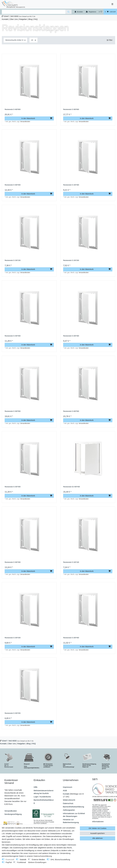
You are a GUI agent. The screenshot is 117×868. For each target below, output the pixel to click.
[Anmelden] (79, 12)
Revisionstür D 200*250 (13, 713)
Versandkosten (25, 122)
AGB (65, 790)
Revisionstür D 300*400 (13, 185)
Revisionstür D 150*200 (71, 260)
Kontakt (5, 19)
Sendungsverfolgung (13, 814)
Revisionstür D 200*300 (71, 336)
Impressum (68, 787)
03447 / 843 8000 (11, 16)
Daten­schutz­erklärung (43, 856)
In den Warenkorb (37, 118)
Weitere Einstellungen (37, 862)
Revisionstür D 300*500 (13, 411)
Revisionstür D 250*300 (13, 487)
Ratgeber (23, 19)
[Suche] (68, 12)
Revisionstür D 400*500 (71, 411)
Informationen (98, 821)
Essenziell (10, 859)
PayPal (9, 862)
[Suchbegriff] (34, 12)
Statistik (23, 859)
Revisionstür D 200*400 (71, 638)
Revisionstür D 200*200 (13, 638)
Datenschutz (68, 803)
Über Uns (14, 19)
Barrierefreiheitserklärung (73, 807)
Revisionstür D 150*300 (71, 185)
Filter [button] (110, 40)
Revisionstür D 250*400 (13, 336)
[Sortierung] (15, 40)
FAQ (36, 19)
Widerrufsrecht (69, 800)
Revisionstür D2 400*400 (71, 487)
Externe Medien (38, 859)
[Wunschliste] (100, 12)
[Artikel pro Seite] (33, 40)
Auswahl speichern (98, 833)
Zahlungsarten (69, 810)
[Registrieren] (91, 12)
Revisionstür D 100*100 (71, 562)
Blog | (31, 19)
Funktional (22, 862)
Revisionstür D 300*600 (71, 109)
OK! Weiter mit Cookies (98, 828)
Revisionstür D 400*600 (13, 109)
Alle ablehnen (98, 838)
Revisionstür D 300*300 (13, 562)
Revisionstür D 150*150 (13, 260)
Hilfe (36, 787)
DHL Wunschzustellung (60, 859)
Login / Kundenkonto (42, 797)
